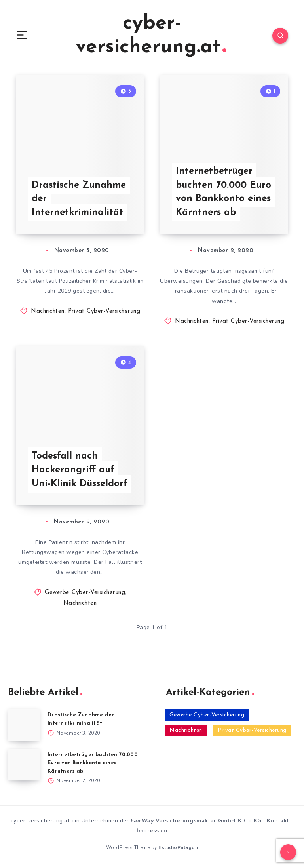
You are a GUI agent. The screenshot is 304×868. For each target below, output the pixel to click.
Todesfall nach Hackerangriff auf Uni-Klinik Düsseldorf (80, 470)
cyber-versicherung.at (151, 35)
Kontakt (278, 821)
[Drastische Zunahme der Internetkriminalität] (24, 725)
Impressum (152, 831)
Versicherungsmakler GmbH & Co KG (196, 821)
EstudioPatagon (178, 847)
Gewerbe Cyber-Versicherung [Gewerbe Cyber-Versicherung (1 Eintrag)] (207, 715)
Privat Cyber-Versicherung (104, 311)
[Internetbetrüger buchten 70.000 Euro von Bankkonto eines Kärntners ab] (24, 765)
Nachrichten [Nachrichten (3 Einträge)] (186, 730)
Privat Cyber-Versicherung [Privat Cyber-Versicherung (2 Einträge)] (252, 730)
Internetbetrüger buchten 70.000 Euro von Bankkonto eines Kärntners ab (223, 192)
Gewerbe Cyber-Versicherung (85, 593)
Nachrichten (48, 311)
